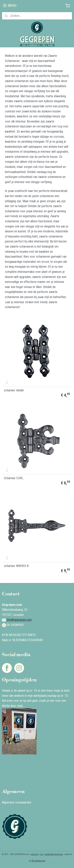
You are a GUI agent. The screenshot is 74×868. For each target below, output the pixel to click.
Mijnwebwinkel (38, 861)
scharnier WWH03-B (16, 566)
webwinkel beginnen (54, 854)
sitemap (34, 854)
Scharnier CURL (14, 478)
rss (41, 854)
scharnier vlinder (14, 390)
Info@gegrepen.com (19, 620)
